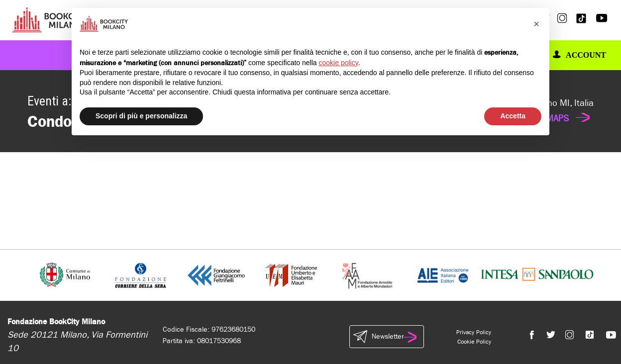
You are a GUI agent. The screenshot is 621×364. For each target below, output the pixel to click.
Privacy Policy (474, 332)
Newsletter (387, 337)
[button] (536, 24)
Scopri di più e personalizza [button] (141, 116)
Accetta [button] (513, 116)
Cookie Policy (474, 342)
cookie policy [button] (339, 63)
